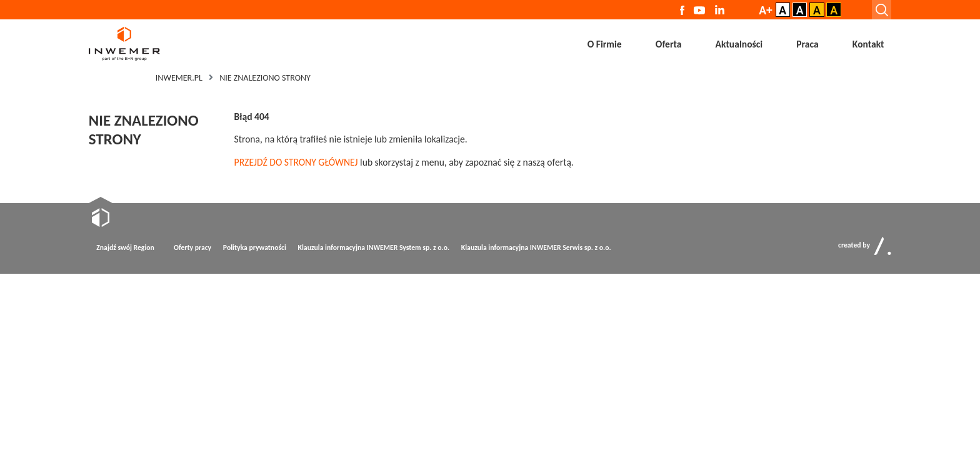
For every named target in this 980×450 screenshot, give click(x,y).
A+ (766, 10)
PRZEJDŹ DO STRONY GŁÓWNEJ (296, 162)
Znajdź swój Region (125, 247)
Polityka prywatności (255, 247)
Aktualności (739, 44)
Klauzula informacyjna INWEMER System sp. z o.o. (373, 247)
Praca (807, 44)
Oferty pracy (192, 247)
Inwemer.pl (179, 78)
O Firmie (605, 44)
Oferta (669, 44)
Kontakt (868, 44)
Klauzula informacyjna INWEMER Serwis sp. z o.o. (535, 247)
